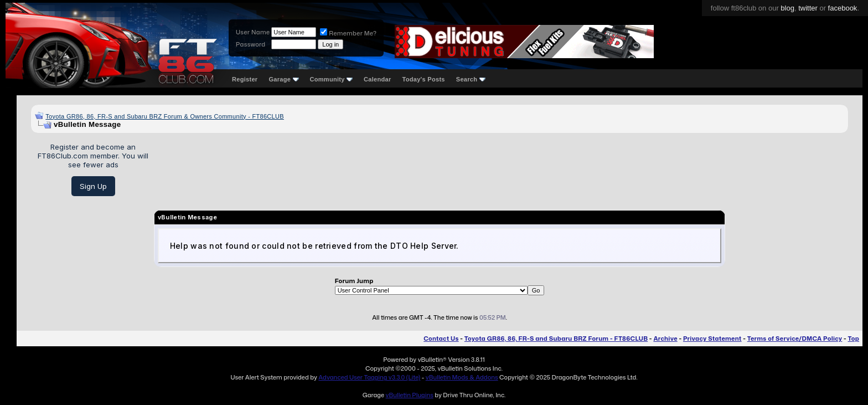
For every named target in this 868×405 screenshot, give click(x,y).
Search (471, 79)
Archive (665, 339)
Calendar (377, 79)
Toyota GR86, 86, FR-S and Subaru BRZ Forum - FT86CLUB (556, 339)
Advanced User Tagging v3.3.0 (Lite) (369, 377)
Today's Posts (424, 79)
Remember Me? (348, 33)
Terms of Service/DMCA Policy (795, 339)
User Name (253, 32)
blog (787, 8)
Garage (283, 79)
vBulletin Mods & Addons (462, 377)
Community (332, 79)
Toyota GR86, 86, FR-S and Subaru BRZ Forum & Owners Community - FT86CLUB (165, 116)
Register (245, 79)
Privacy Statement (712, 339)
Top (854, 339)
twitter (808, 8)
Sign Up (93, 186)
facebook (843, 8)
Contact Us (441, 339)
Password (250, 44)
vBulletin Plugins (409, 395)
